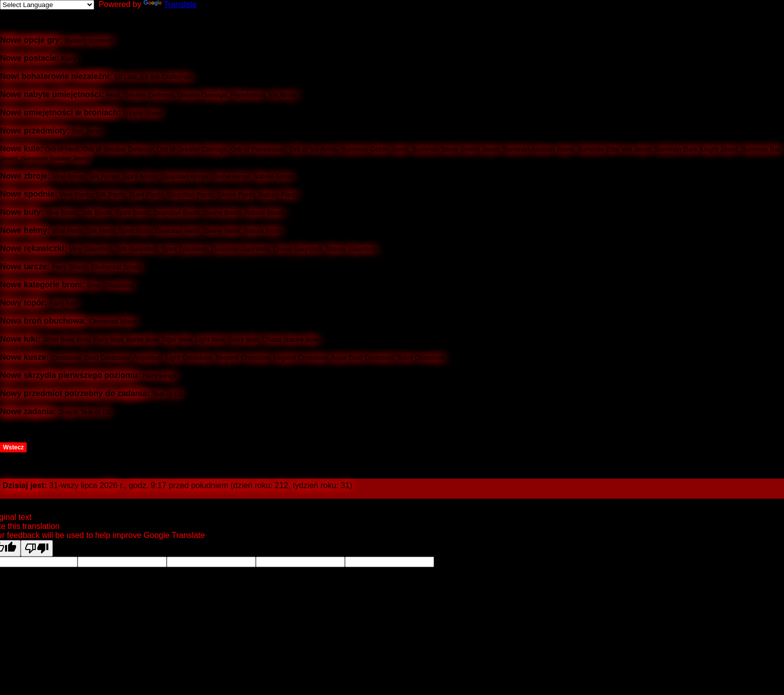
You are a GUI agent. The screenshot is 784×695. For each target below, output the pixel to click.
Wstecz (13, 447)
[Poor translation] (37, 548)
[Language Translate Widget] (47, 5)
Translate (170, 4)
